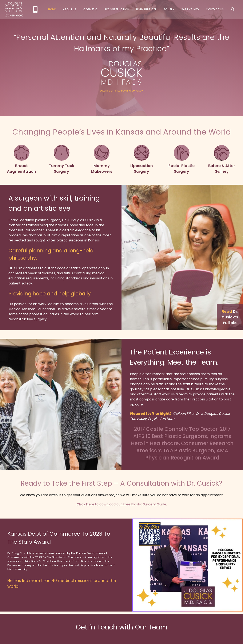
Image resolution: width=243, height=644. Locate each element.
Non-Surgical (146, 9)
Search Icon (233, 9)
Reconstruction (117, 9)
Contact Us (215, 9)
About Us (70, 9)
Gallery (169, 9)
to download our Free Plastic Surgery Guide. (122, 504)
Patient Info (190, 9)
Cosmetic (90, 9)
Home (52, 9)
